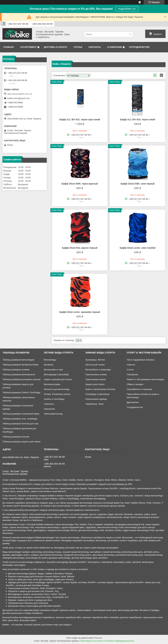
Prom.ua (98, 638)
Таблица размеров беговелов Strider (21, 365)
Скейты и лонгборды (54, 399)
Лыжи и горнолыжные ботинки (100, 389)
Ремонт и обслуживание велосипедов (146, 379)
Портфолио (132, 374)
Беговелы (49, 365)
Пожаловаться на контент (92, 641)
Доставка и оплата (55, 47)
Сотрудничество (139, 47)
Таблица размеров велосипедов (18, 360)
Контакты (95, 47)
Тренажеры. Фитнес (95, 360)
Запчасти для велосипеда (57, 389)
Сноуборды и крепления (97, 394)
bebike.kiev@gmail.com (18, 98)
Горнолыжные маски (95, 379)
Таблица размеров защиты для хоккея (21, 442)
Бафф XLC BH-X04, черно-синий (138, 120)
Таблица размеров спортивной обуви (21, 414)
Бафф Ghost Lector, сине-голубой (138, 248)
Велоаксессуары (52, 384)
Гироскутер (49, 409)
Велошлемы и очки (53, 370)
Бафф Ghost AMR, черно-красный (80, 184)
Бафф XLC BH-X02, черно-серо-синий (80, 120)
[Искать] (130, 34)
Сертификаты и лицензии (139, 389)
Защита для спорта (95, 384)
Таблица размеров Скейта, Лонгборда (21, 392)
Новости (131, 365)
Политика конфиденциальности (120, 641)
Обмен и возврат (135, 384)
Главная (8, 47)
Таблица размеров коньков (16, 437)
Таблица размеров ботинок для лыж (20, 424)
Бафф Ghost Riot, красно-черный (80, 248)
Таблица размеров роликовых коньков (21, 379)
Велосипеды (50, 360)
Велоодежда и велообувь (57, 374)
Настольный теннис (95, 365)
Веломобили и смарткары (98, 370)
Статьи (78, 47)
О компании (114, 47)
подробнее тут (127, 9)
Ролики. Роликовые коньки (57, 394)
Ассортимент (28, 47)
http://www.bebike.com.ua (20, 94)
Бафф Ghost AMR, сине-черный (138, 184)
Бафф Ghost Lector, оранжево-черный (80, 312)
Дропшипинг (133, 402)
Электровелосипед (53, 414)
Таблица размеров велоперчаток (19, 374)
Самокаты (49, 404)
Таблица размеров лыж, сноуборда (20, 419)
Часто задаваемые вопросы (141, 360)
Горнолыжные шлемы (96, 374)
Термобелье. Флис (94, 404)
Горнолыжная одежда (96, 399)
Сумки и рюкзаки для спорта (58, 379)
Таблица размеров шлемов (16, 370)
